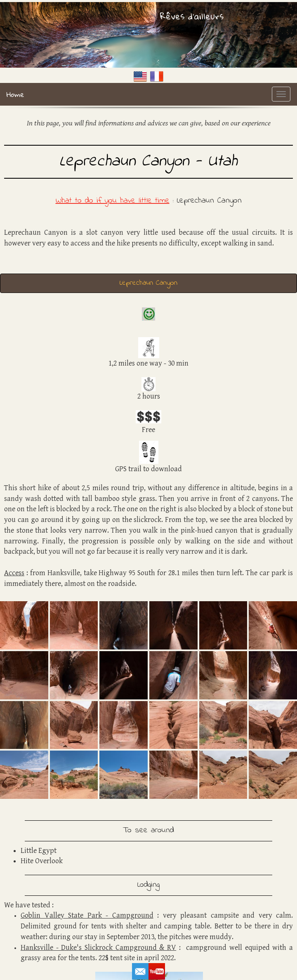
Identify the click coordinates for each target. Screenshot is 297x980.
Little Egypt (39, 851)
